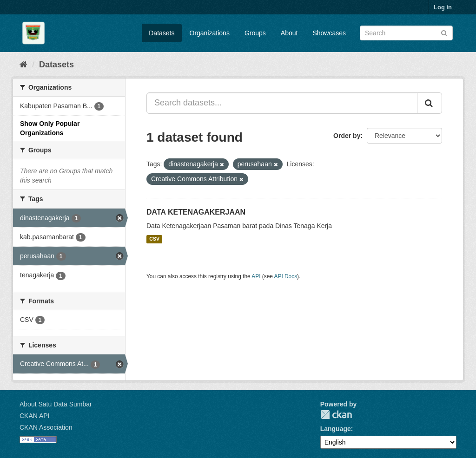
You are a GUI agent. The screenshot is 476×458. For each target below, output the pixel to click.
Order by (347, 136)
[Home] (23, 65)
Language (336, 429)
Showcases (329, 33)
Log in (443, 7)
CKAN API (35, 416)
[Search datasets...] (282, 103)
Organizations (210, 33)
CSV (154, 239)
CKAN (336, 415)
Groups (255, 33)
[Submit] (444, 32)
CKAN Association (46, 427)
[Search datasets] (406, 33)
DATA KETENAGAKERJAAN (196, 212)
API (256, 276)
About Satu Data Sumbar (56, 404)
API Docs (286, 276)
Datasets (162, 33)
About (289, 33)
